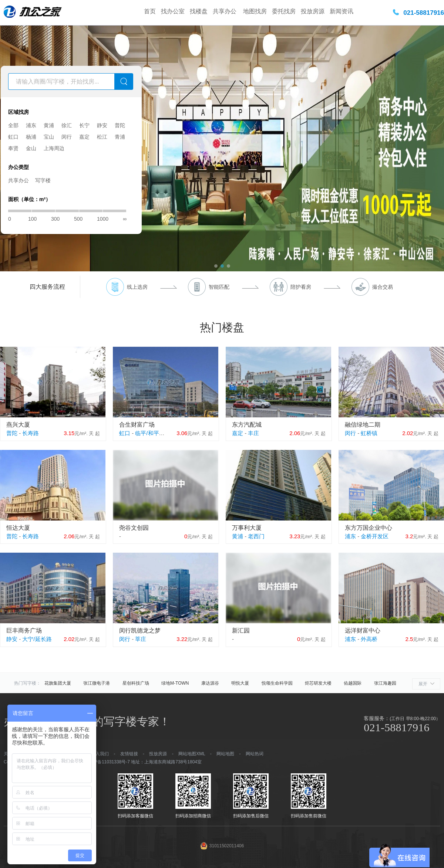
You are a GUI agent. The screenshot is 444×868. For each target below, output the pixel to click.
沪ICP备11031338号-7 (108, 762)
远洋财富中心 (363, 630)
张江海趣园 (385, 683)
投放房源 (313, 11)
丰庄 (253, 433)
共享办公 (225, 11)
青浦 (120, 137)
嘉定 (84, 137)
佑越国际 (353, 683)
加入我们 (100, 754)
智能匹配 (219, 287)
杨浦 (31, 137)
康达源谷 (210, 683)
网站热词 (255, 754)
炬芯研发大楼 (318, 683)
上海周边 (54, 148)
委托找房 (284, 11)
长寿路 (31, 433)
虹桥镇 (369, 433)
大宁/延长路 (37, 639)
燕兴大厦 (18, 425)
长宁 (84, 125)
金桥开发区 (375, 536)
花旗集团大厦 (58, 683)
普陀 (120, 125)
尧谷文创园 (134, 528)
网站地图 (225, 754)
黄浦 (49, 125)
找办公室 (173, 11)
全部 (13, 125)
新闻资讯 (342, 11)
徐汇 (67, 125)
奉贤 (13, 148)
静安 (102, 125)
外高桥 (369, 639)
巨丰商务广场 (24, 630)
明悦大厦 (240, 683)
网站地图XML (192, 754)
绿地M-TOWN (175, 683)
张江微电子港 (97, 683)
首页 (150, 11)
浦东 (31, 125)
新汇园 (241, 630)
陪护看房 (301, 287)
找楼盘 (199, 11)
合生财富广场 (137, 425)
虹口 (13, 137)
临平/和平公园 (152, 433)
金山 (31, 148)
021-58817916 (424, 13)
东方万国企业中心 (369, 528)
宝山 (49, 137)
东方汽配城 (247, 425)
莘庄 (141, 639)
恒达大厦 (18, 528)
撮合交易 (383, 287)
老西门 (256, 536)
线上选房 (137, 287)
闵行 (67, 137)
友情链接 (129, 754)
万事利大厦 (247, 528)
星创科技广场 (136, 683)
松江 (102, 137)
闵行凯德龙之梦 (140, 630)
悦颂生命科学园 (277, 683)
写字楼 (43, 180)
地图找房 (255, 11)
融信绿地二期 (363, 425)
